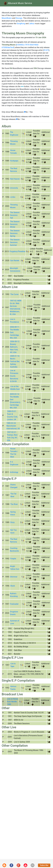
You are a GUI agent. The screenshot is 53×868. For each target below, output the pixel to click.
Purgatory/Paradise (17, 251)
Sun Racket (15, 261)
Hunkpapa (14, 161)
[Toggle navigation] (48, 3)
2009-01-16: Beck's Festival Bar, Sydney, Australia (15, 361)
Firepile (13, 559)
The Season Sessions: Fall (15, 215)
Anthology (14, 472)
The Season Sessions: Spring (15, 233)
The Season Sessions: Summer (15, 242)
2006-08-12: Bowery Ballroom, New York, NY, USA (15, 347)
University (14, 188)
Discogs (19, 18)
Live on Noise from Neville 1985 (12, 702)
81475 (46, 50)
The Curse (14, 294)
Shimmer (14, 577)
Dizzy (12, 522)
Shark (13, 586)
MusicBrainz (7, 18)
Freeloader (14, 604)
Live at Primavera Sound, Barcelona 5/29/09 (14, 376)
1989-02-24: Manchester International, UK (13, 426)
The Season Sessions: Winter (15, 224)
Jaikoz (32, 24)
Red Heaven (15, 179)
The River (14, 504)
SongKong (21, 24)
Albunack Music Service (18, 3)
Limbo (13, 197)
